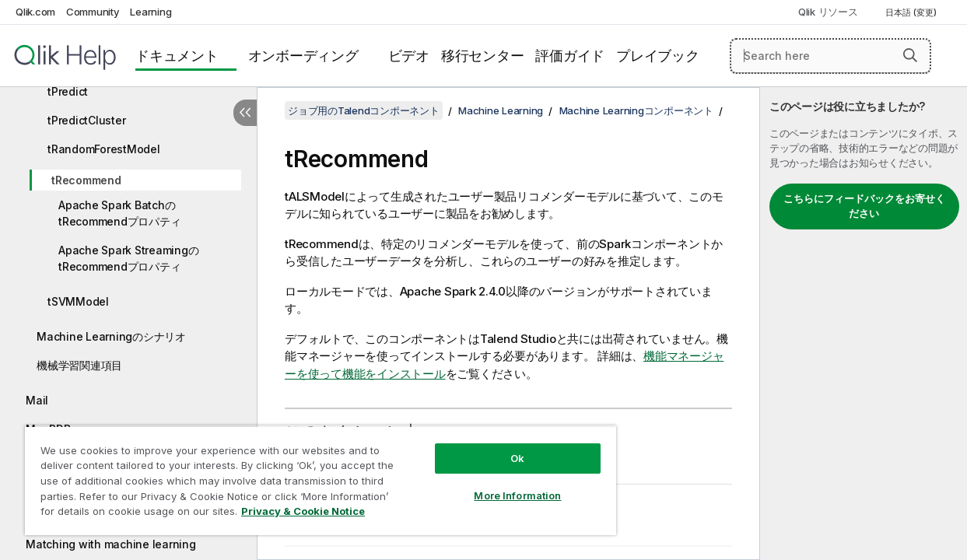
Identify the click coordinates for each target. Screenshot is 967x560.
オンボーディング (303, 56)
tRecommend (86, 180)
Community (93, 12)
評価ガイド (570, 56)
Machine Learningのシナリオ (111, 336)
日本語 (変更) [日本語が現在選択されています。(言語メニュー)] (912, 12)
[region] (305, 474)
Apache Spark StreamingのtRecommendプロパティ (128, 258)
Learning (151, 12)
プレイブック (658, 56)
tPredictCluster (86, 120)
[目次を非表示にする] (245, 113)
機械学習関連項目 (79, 365)
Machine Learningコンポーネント (636, 110)
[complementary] (864, 324)
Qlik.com (35, 12)
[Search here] (830, 56)
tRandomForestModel (104, 149)
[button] (910, 55)
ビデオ (409, 56)
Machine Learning (501, 110)
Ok (492, 446)
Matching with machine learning (111, 544)
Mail (37, 400)
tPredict (68, 91)
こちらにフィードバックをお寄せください (864, 206)
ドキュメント (177, 56)
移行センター (483, 56)
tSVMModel (78, 301)
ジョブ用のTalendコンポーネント (364, 110)
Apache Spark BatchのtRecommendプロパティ (119, 213)
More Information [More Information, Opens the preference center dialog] (492, 484)
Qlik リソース (828, 12)
